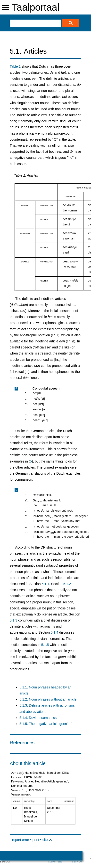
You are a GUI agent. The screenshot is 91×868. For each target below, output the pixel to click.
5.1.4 (54, 632)
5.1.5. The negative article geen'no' (46, 724)
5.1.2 (67, 584)
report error (21, 840)
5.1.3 (13, 620)
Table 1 (15, 66)
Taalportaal (36, 7)
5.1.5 (45, 645)
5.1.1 (45, 584)
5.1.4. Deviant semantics (38, 718)
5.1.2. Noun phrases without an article (48, 699)
